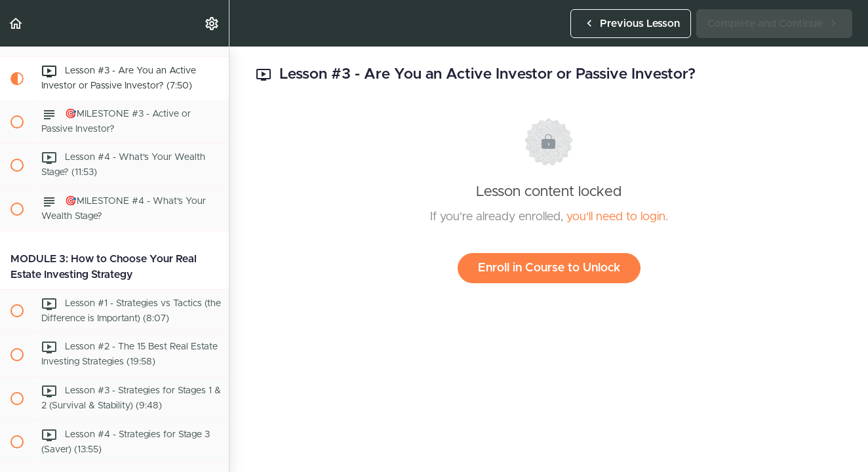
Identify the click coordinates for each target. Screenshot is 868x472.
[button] (16, 23)
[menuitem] (212, 23)
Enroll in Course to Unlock (549, 268)
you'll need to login (616, 217)
